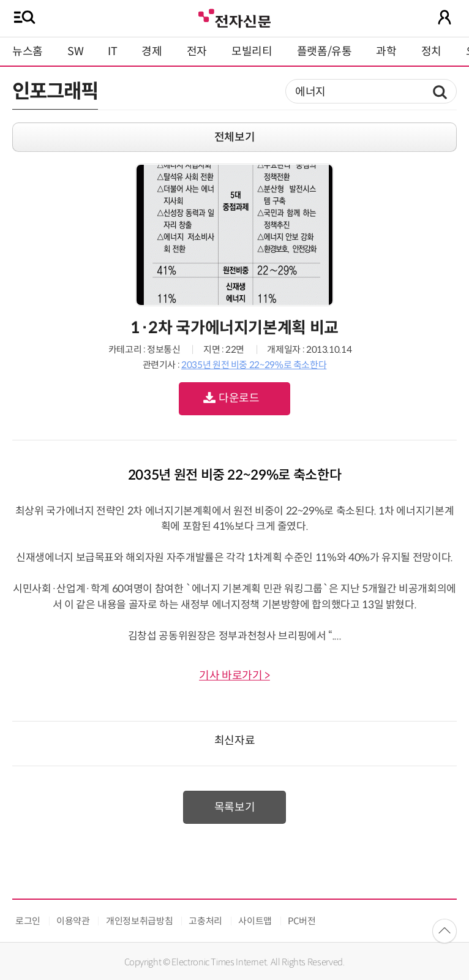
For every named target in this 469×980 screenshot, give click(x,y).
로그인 (28, 921)
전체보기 (235, 137)
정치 (431, 51)
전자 (197, 51)
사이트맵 (255, 921)
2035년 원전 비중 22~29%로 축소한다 (254, 365)
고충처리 (205, 921)
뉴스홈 (28, 51)
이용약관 (73, 921)
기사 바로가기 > (234, 676)
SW (75, 51)
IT (112, 51)
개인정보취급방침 (139, 921)
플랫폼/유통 (325, 51)
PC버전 (302, 921)
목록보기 (235, 807)
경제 (152, 51)
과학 (386, 51)
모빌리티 (252, 51)
